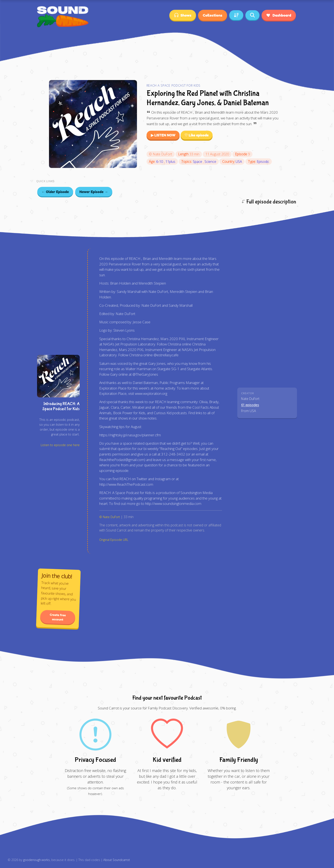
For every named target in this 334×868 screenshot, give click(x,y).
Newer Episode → (94, 192)
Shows (183, 15)
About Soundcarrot (117, 860)
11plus (170, 162)
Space (198, 162)
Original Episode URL (114, 540)
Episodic (263, 162)
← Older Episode (55, 192)
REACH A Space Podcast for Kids (174, 85)
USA (239, 162)
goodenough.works (37, 860)
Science (210, 162)
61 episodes (250, 405)
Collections (212, 15)
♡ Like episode (197, 135)
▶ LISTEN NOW (163, 135)
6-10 (160, 162)
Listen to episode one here (60, 445)
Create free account (58, 617)
